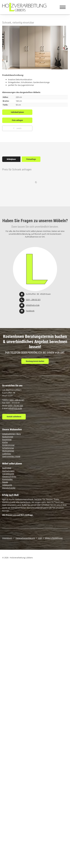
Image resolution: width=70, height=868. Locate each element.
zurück (19, 128)
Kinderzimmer (8, 445)
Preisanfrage (31, 159)
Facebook (30, 311)
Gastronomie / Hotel (11, 456)
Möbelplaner (11, 159)
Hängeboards (8, 474)
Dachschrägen (8, 471)
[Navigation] (63, 7)
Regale (5, 482)
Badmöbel (7, 468)
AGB (40, 538)
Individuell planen (17, 112)
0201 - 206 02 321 (33, 300)
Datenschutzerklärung (25, 538)
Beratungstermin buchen (35, 361)
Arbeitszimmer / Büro (12, 434)
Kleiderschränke (9, 476)
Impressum (7, 538)
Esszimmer (7, 439)
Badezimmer (8, 437)
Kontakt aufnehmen (14, 417)
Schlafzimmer (8, 448)
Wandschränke (9, 488)
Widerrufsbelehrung (54, 538)
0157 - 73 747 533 (15, 405)
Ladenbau (7, 454)
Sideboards (7, 485)
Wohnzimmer (8, 451)
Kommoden (7, 479)
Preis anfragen (17, 120)
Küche (5, 442)
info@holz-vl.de (33, 305)
